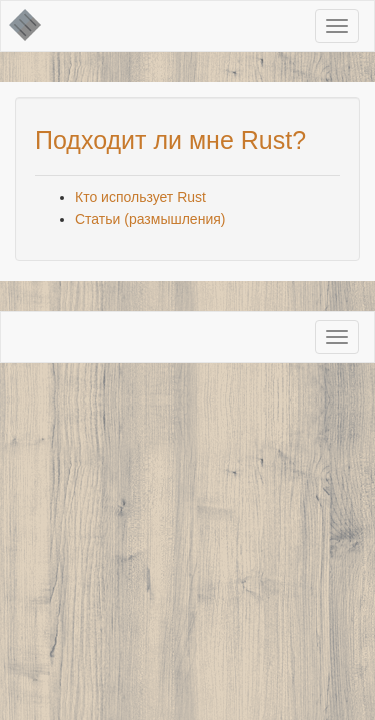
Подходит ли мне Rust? (170, 140)
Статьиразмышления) (150, 219)
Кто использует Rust (140, 197)
